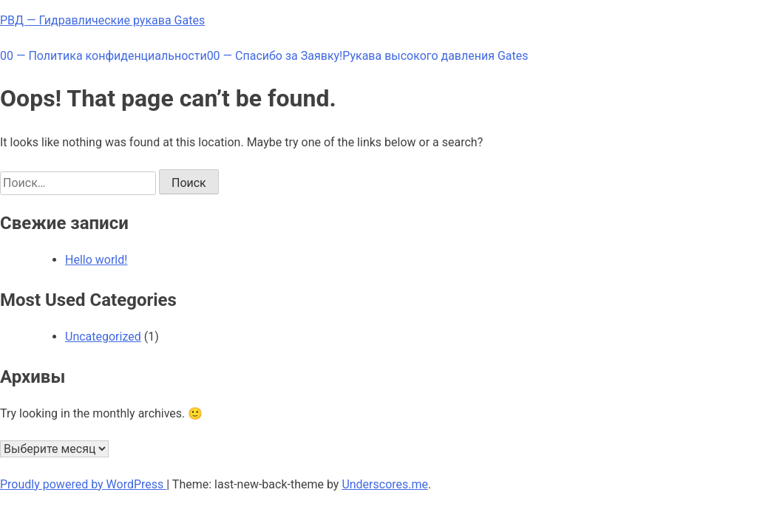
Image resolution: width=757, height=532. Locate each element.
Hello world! (96, 260)
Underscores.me (385, 484)
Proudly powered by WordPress (83, 484)
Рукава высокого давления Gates (435, 56)
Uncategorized (103, 337)
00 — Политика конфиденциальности (103, 56)
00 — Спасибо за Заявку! (275, 56)
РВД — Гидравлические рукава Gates (102, 20)
